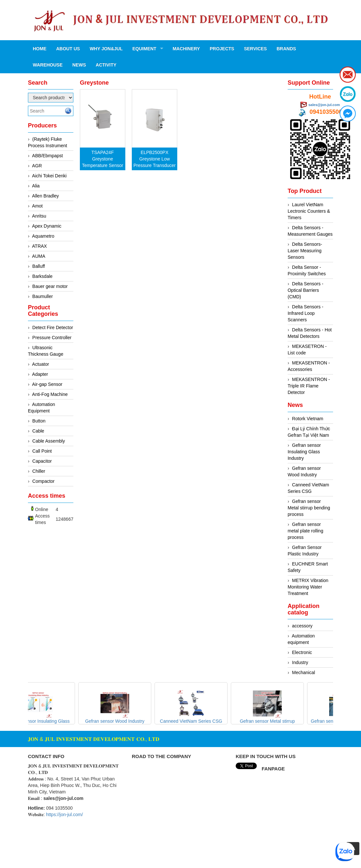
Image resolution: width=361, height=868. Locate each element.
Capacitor (42, 461)
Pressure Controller (52, 338)
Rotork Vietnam (308, 419)
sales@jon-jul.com (324, 105)
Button (39, 421)
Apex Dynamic (47, 226)
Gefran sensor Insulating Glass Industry (304, 452)
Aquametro (43, 236)
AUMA (39, 256)
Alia (36, 186)
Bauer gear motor (50, 286)
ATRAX (40, 246)
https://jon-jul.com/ (65, 814)
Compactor (44, 481)
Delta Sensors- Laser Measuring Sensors (305, 251)
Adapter (40, 374)
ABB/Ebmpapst (48, 156)
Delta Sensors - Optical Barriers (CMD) (305, 290)
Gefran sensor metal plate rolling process (305, 531)
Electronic (302, 652)
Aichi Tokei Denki (49, 176)
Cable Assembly (49, 441)
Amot (37, 206)
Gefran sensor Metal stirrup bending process (309, 508)
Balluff (39, 266)
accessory (302, 626)
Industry (300, 662)
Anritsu (39, 216)
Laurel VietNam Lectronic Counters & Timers (309, 211)
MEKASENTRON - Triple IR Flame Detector (309, 386)
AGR (37, 166)
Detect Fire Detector (53, 327)
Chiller (39, 471)
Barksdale (43, 276)
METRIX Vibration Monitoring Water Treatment (308, 587)
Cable (38, 431)
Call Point (42, 451)
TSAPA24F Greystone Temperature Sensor (103, 159)
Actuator (41, 364)
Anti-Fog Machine (50, 394)
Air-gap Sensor (47, 384)
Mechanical (304, 672)
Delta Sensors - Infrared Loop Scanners (305, 313)
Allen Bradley (46, 196)
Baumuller (43, 296)
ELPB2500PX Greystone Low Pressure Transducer (155, 159)
